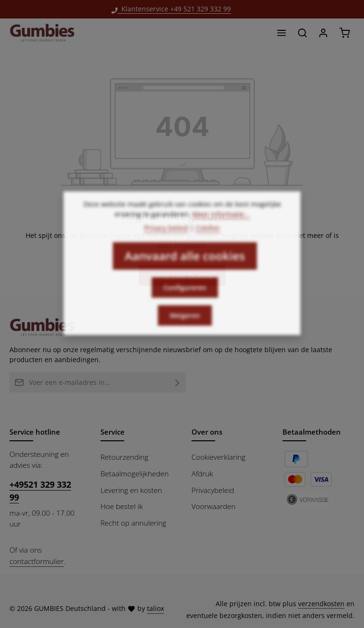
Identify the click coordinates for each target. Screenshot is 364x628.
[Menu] (282, 33)
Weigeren (185, 326)
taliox (155, 608)
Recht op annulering (133, 523)
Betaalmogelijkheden (135, 473)
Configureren (185, 298)
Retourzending (124, 457)
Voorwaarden (214, 506)
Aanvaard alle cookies (185, 267)
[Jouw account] (323, 33)
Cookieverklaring (218, 457)
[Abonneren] (177, 382)
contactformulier (37, 561)
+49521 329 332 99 (40, 491)
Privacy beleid (166, 239)
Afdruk (202, 473)
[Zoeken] (302, 33)
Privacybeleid (213, 490)
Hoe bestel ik (122, 506)
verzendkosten (321, 604)
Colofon (208, 239)
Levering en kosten (131, 490)
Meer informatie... (221, 225)
